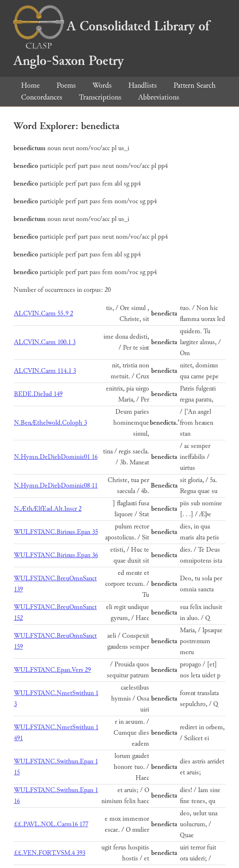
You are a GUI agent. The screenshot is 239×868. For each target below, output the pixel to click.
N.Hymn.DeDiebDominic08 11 (56, 486)
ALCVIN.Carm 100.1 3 (45, 342)
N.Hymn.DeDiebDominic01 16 (56, 457)
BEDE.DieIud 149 (38, 394)
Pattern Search (195, 85)
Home (30, 85)
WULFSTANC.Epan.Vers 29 (52, 670)
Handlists (143, 85)
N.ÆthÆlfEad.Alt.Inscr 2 (48, 509)
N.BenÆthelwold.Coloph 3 (50, 423)
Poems (66, 85)
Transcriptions (100, 97)
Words (102, 85)
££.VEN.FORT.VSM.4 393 (50, 853)
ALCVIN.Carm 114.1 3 (45, 371)
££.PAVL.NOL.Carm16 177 (51, 824)
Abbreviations (159, 97)
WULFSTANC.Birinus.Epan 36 (56, 555)
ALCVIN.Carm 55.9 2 (43, 314)
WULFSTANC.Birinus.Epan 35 (56, 532)
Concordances (42, 97)
